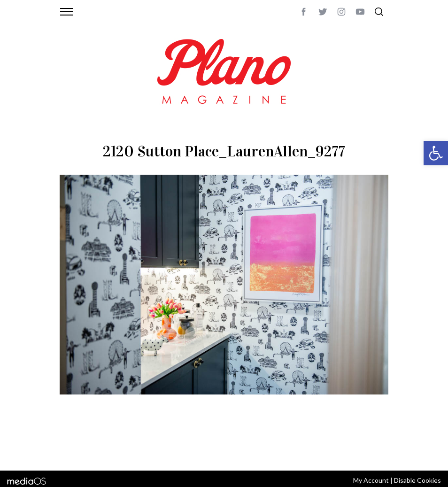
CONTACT (97, 440)
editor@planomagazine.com (104, 451)
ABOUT (70, 440)
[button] (436, 153)
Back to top (371, 440)
